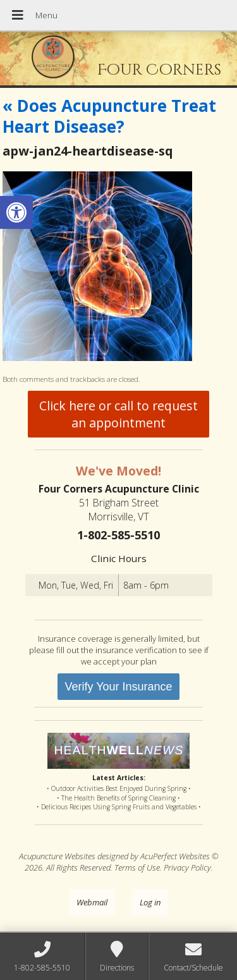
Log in (150, 902)
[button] (16, 212)
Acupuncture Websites (57, 856)
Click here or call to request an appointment (118, 414)
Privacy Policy (187, 867)
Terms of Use (137, 867)
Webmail (92, 902)
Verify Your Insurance (118, 687)
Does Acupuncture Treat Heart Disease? (109, 116)
